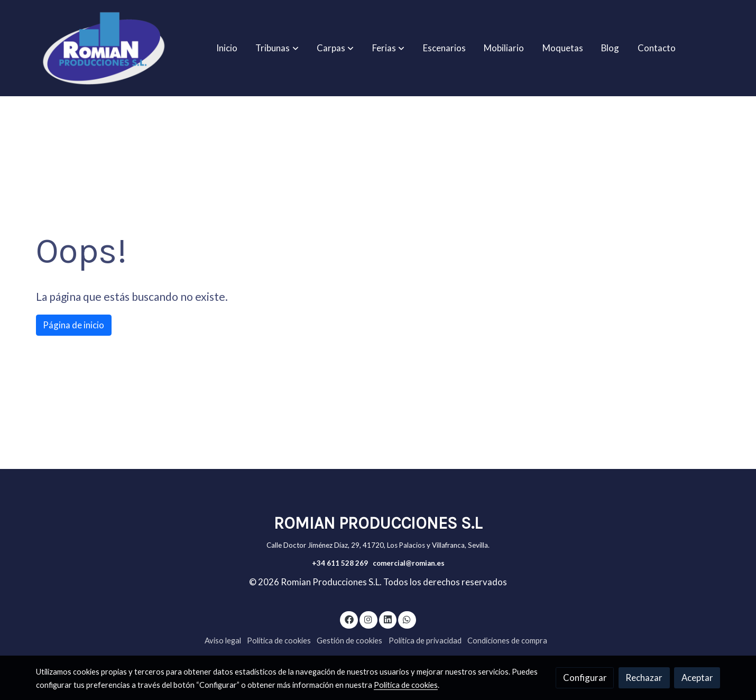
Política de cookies (279, 641)
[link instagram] (368, 619)
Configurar (585, 678)
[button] (277, 48)
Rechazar (644, 678)
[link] (104, 48)
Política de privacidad (425, 641)
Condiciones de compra (507, 641)
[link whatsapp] (407, 619)
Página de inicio (73, 325)
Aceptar (697, 678)
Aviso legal (223, 641)
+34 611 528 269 (340, 563)
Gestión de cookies (349, 641)
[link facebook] (349, 619)
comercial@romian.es (409, 563)
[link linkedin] (388, 619)
